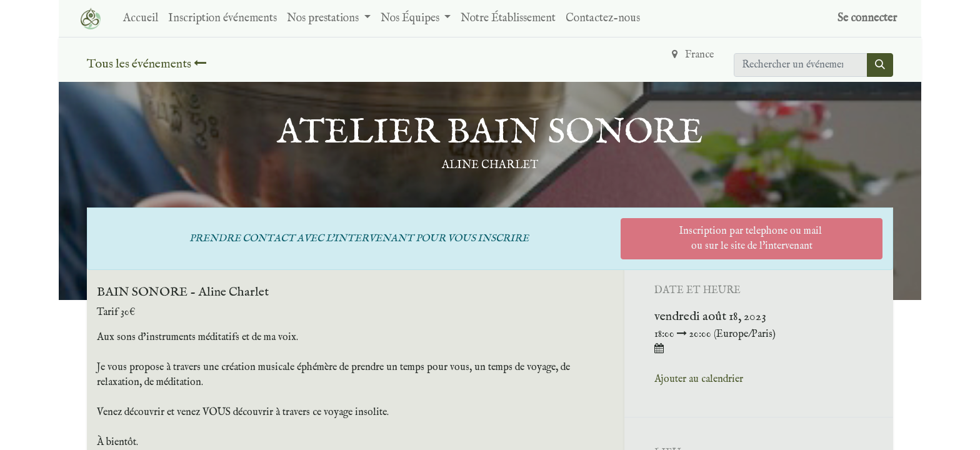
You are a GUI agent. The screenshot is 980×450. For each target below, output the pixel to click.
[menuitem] (141, 18)
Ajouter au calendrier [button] (699, 379)
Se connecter (867, 18)
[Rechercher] (880, 65)
